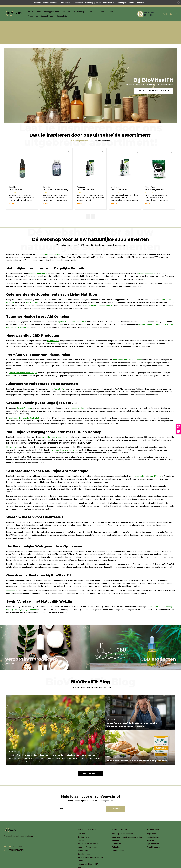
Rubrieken (92, 12)
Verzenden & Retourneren (88, 826)
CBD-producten (53, 323)
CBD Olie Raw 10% (119, 172)
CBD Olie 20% (49, 172)
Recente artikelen (91, 756)
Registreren (151, 816)
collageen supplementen (146, 256)
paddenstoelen (78, 390)
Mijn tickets (151, 823)
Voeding (67, 12)
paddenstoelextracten (56, 371)
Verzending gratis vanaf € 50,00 (120, 23)
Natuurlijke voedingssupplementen (154, 73)
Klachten (81, 843)
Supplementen (12, 573)
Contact (81, 823)
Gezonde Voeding (24, 390)
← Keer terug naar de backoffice (45, 3)
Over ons (81, 816)
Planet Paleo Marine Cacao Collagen (23, 355)
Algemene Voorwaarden (87, 829)
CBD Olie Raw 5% (153, 172)
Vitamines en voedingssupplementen (44, 12)
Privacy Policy (83, 833)
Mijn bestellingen (153, 819)
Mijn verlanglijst (153, 826)
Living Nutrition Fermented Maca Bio (99, 288)
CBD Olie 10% (15, 172)
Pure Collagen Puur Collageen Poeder (127, 342)
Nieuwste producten (80, 123)
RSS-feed (82, 850)
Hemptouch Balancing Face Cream (64, 432)
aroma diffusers (155, 458)
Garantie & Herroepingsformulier (91, 840)
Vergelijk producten (154, 829)
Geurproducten (107, 12)
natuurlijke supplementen (50, 236)
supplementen (152, 589)
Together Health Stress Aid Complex (72, 304)
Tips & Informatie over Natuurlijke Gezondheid (48, 16)
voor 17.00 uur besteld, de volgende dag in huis (78, 23)
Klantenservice (84, 819)
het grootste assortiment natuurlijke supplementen (26, 23)
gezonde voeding (165, 589)
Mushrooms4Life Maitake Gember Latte (25, 400)
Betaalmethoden (84, 836)
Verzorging (79, 12)
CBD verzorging (12, 429)
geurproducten (32, 592)
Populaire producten (102, 123)
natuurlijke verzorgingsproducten (55, 419)
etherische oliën (139, 458)
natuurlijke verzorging (15, 592)
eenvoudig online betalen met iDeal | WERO (160, 23)
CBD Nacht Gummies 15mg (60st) (89, 172)
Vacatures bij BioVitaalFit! (88, 846)
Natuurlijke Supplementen (122, 816)
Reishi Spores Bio (33, 285)
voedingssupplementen (39, 256)
